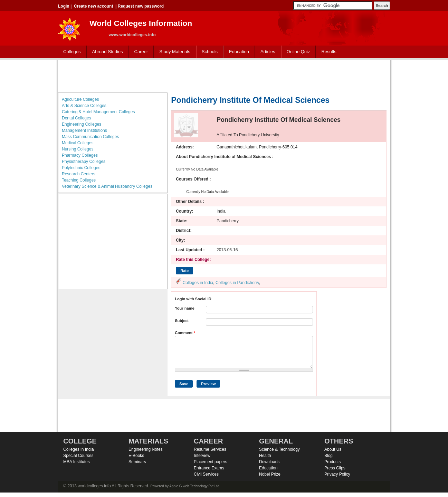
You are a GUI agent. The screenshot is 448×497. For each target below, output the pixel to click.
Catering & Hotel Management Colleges (98, 112)
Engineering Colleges (82, 124)
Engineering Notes (146, 449)
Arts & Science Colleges (84, 106)
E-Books (136, 456)
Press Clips (335, 468)
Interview (202, 456)
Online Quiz (298, 52)
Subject (182, 321)
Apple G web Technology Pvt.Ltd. (195, 486)
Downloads (269, 462)
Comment (185, 333)
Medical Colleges (78, 143)
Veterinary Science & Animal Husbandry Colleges (107, 186)
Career (140, 52)
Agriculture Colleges (80, 99)
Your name (185, 308)
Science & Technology (279, 449)
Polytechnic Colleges (81, 168)
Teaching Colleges (79, 180)
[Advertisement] (224, 75)
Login (64, 6)
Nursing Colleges (78, 149)
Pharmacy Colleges (80, 155)
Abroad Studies (106, 52)
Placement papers (211, 462)
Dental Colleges (77, 118)
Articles (268, 52)
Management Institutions (84, 130)
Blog (328, 456)
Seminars (137, 462)
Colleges (70, 52)
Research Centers (79, 174)
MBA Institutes (77, 462)
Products (332, 462)
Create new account (93, 6)
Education (237, 52)
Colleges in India (198, 283)
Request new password (141, 6)
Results (329, 52)
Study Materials (173, 52)
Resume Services (210, 449)
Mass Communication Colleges (90, 137)
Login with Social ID (193, 299)
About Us (333, 449)
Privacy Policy (337, 474)
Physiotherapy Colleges (84, 162)
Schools (208, 52)
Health (265, 456)
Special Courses (78, 456)
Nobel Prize (270, 474)
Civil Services (206, 474)
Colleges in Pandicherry (237, 283)
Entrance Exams (209, 468)
